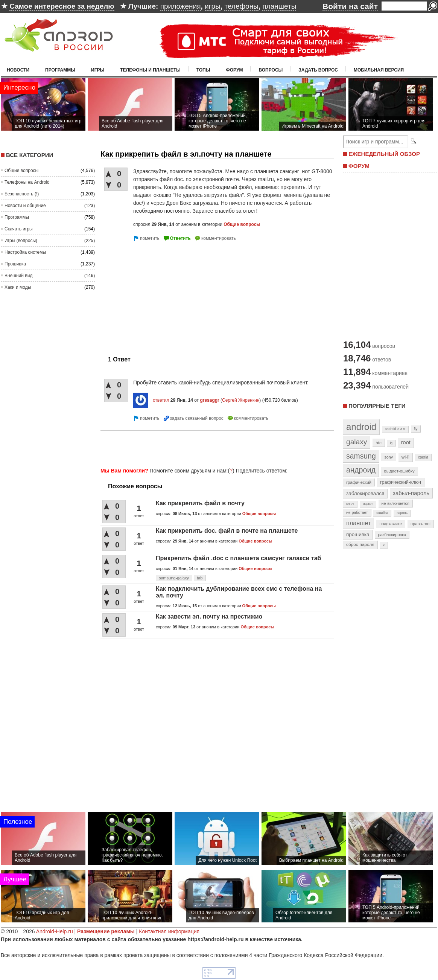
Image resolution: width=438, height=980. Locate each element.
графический (359, 482)
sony (389, 457)
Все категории (30, 155)
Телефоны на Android (27, 182)
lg (391, 443)
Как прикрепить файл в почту (200, 503)
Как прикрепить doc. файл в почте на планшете (227, 531)
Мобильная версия (379, 70)
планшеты (279, 6)
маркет (368, 504)
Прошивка (15, 264)
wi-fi (405, 457)
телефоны (241, 6)
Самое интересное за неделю (62, 6)
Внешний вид (18, 276)
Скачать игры (19, 229)
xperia (423, 457)
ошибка (382, 513)
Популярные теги (377, 406)
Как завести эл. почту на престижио (209, 617)
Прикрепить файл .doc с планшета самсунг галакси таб (238, 558)
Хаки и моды (18, 287)
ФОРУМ (359, 166)
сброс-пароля (360, 544)
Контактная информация (169, 931)
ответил (161, 400)
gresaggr (209, 400)
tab (200, 578)
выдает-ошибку (399, 471)
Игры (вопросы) (21, 241)
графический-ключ (401, 482)
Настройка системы (25, 252)
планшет (358, 523)
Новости (18, 70)
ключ (350, 504)
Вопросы (271, 70)
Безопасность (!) (22, 194)
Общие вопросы (21, 171)
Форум (235, 70)
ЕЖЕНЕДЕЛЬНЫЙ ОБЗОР (384, 154)
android (361, 427)
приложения (181, 6)
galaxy (357, 442)
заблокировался (365, 493)
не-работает (357, 513)
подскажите (391, 524)
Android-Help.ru (55, 931)
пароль (402, 513)
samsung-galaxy (174, 578)
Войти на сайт (350, 6)
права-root (421, 524)
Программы (60, 70)
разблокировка (392, 535)
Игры (98, 70)
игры (213, 6)
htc (378, 443)
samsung (361, 456)
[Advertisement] (215, 448)
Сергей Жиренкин (241, 400)
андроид (361, 470)
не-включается (395, 503)
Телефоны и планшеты (150, 70)
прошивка (358, 534)
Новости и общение (25, 206)
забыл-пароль (411, 493)
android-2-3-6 (395, 429)
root (406, 442)
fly (416, 429)
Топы (203, 70)
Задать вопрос (318, 70)
